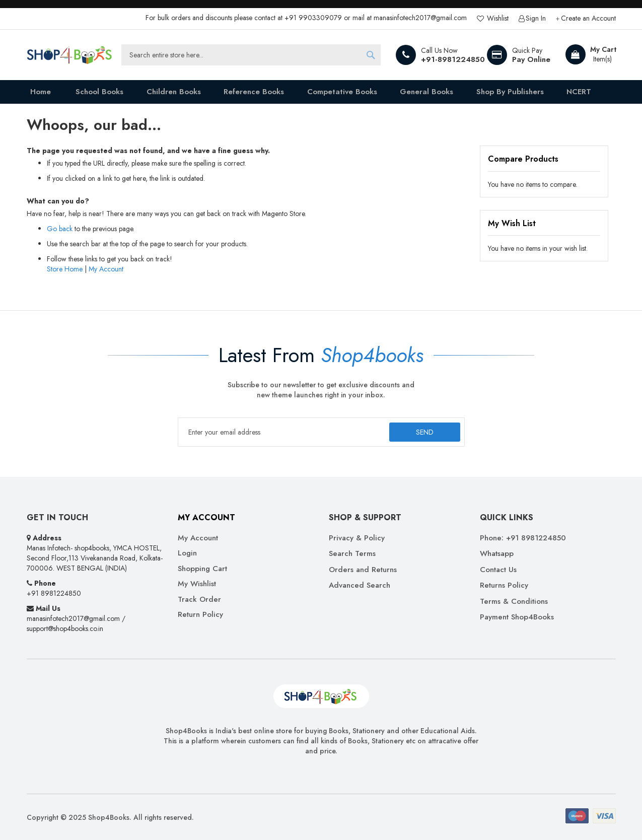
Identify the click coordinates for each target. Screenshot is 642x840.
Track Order (199, 600)
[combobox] (251, 55)
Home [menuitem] (37, 93)
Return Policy (200, 615)
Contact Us (498, 570)
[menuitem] (95, 94)
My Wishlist (197, 584)
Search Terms (352, 554)
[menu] (321, 94)
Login (187, 553)
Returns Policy (504, 585)
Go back (60, 232)
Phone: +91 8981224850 (523, 538)
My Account (106, 272)
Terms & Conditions (514, 602)
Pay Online (531, 59)
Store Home (65, 272)
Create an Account (588, 18)
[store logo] (69, 55)
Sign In (536, 18)
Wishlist (497, 18)
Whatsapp (497, 554)
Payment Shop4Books (517, 617)
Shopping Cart (202, 569)
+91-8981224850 (453, 59)
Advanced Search (360, 585)
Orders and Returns (363, 570)
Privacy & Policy (357, 538)
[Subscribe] (424, 432)
